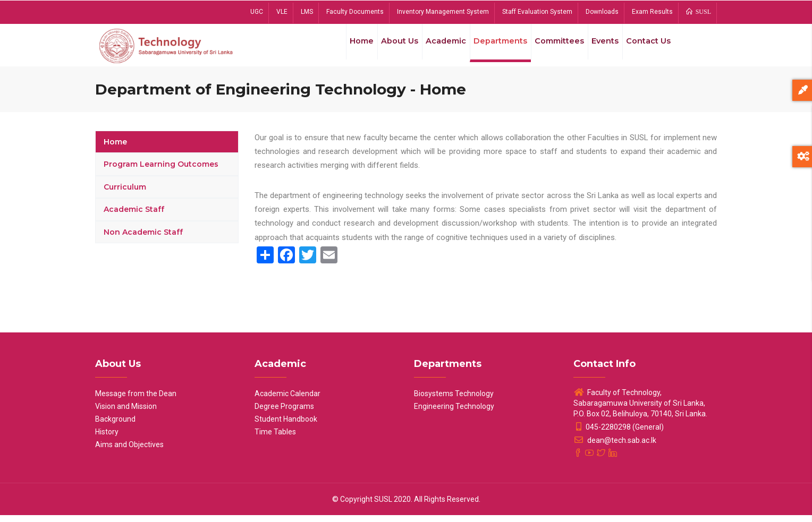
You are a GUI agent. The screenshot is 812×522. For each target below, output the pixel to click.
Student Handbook (286, 426)
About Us (385, 47)
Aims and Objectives (129, 451)
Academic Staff (134, 217)
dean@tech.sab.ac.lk (615, 447)
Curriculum (125, 194)
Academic (434, 47)
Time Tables (275, 439)
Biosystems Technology (454, 400)
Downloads (602, 12)
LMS (307, 12)
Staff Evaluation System (537, 12)
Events (600, 47)
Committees (552, 47)
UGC (257, 12)
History (107, 439)
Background (115, 426)
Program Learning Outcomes (161, 172)
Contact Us (647, 47)
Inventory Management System (443, 12)
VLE (282, 12)
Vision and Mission (126, 413)
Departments (491, 47)
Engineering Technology (454, 413)
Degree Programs (284, 413)
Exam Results (652, 12)
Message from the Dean (136, 400)
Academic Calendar (287, 400)
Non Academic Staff (143, 239)
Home (344, 47)
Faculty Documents (355, 12)
